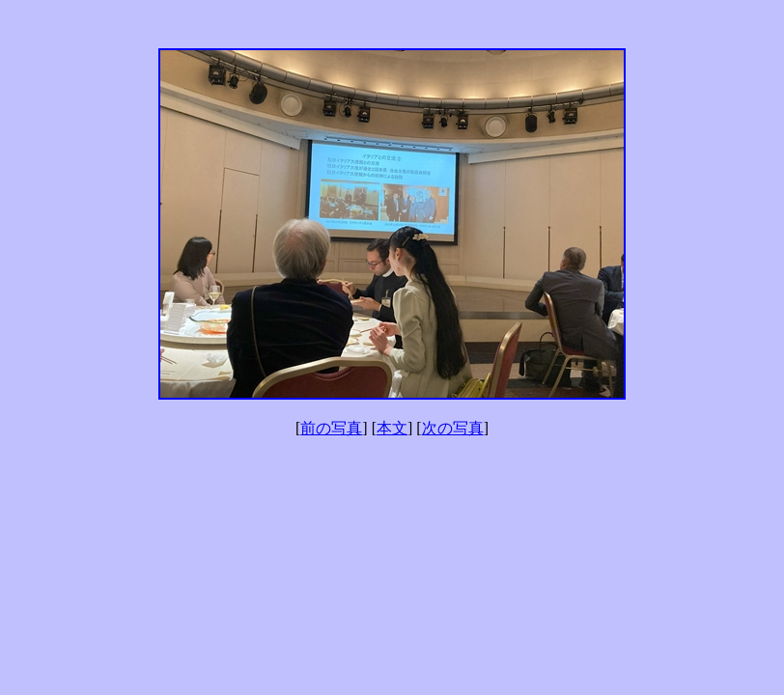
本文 (392, 428)
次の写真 (453, 428)
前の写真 (331, 428)
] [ (369, 428)
